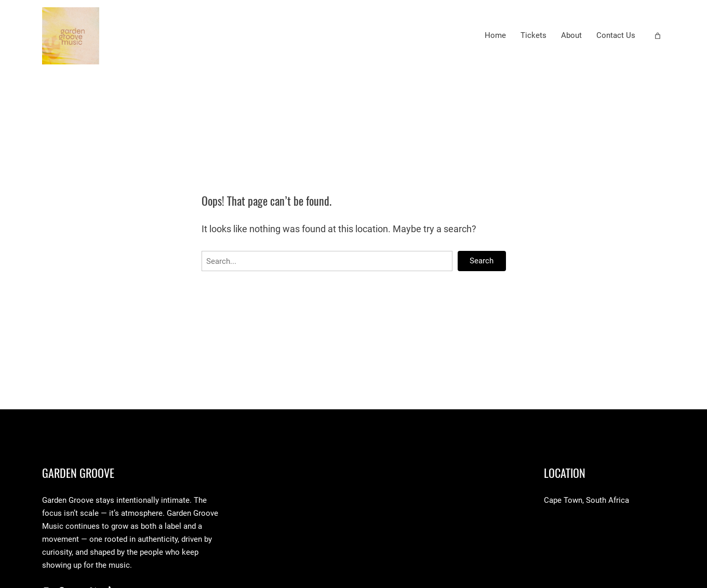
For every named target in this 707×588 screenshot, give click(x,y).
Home (495, 35)
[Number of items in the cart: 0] (658, 36)
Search (482, 261)
